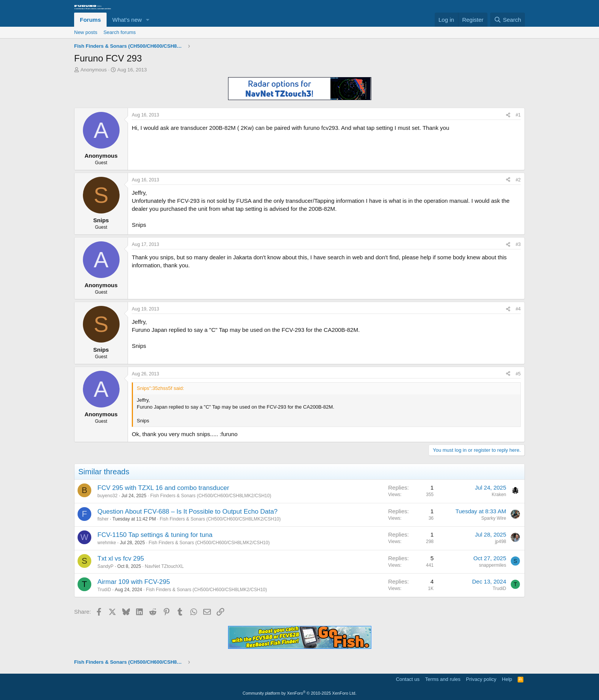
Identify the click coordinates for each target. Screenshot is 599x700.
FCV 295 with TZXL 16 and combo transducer (163, 488)
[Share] (508, 115)
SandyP (105, 566)
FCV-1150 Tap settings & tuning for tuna (155, 535)
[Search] (508, 20)
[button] (148, 20)
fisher (103, 519)
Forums (90, 20)
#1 (518, 115)
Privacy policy (481, 679)
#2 (518, 180)
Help (507, 679)
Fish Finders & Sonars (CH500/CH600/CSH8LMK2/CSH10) (211, 496)
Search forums (120, 32)
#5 (518, 374)
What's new (127, 20)
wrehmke (107, 543)
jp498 (501, 542)
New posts (86, 32)
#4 (518, 309)
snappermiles (493, 565)
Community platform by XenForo (299, 693)
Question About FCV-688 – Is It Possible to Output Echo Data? (188, 512)
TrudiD (104, 590)
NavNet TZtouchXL (164, 566)
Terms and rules (443, 679)
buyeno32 (108, 496)
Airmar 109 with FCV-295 (134, 582)
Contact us (408, 679)
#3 (518, 244)
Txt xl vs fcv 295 (121, 559)
